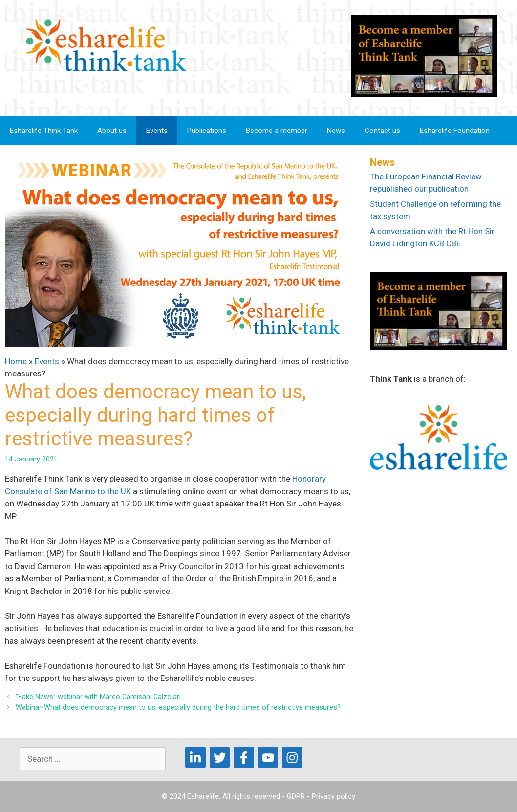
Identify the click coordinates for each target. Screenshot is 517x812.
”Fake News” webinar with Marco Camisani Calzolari (98, 697)
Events (157, 131)
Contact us (382, 131)
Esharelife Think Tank (44, 131)
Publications (207, 131)
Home (16, 361)
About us (112, 131)
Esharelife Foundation (455, 131)
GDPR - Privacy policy (321, 796)
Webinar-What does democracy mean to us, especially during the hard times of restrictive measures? (178, 708)
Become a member (277, 131)
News (336, 131)
